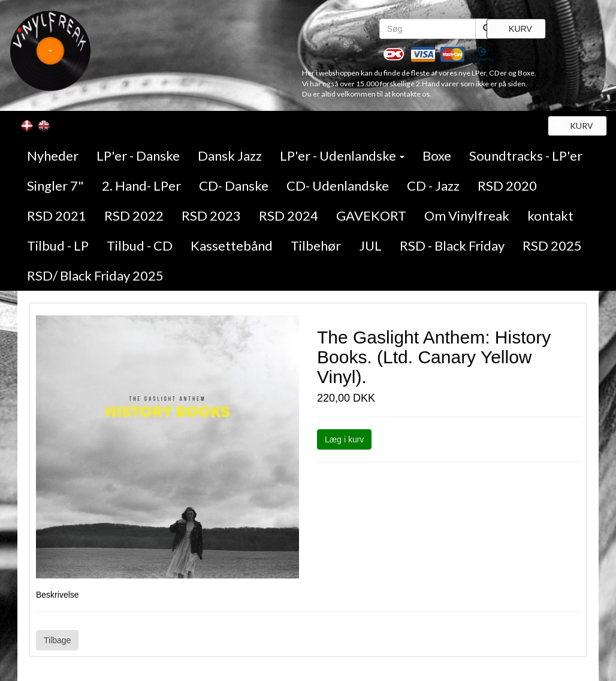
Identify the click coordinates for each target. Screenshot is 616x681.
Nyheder (53, 156)
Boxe (437, 156)
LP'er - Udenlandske (342, 156)
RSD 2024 (289, 216)
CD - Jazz (433, 186)
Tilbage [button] (57, 640)
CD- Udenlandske (338, 186)
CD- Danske (234, 186)
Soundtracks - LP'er (526, 156)
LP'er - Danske (138, 156)
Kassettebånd (232, 245)
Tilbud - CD (140, 245)
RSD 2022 (134, 216)
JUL (370, 245)
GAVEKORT (371, 216)
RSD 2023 (211, 216)
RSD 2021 (57, 216)
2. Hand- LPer (141, 186)
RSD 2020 (507, 186)
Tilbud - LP (58, 245)
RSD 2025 (552, 245)
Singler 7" (55, 186)
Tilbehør (316, 245)
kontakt (550, 216)
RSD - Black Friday (452, 245)
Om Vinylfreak (467, 216)
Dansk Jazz (230, 156)
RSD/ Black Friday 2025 (95, 275)
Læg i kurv (344, 439)
